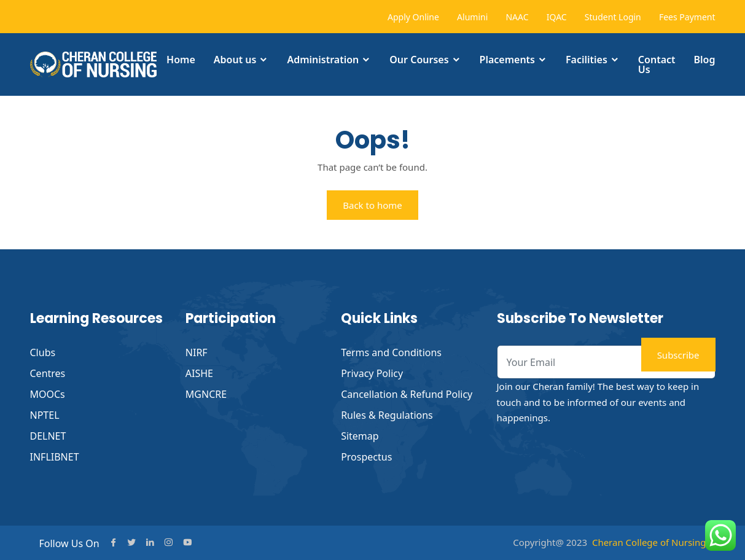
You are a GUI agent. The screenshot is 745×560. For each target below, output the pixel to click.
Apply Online (413, 17)
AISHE (199, 373)
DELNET (48, 436)
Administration (323, 60)
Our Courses (419, 60)
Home (181, 60)
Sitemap (360, 436)
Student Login (613, 17)
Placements (507, 60)
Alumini (472, 17)
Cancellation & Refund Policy (407, 394)
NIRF (197, 352)
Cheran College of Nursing (649, 542)
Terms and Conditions (391, 352)
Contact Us (657, 64)
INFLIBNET (55, 457)
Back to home (372, 205)
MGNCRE (206, 394)
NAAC (517, 17)
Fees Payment (687, 17)
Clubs (43, 352)
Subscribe (678, 355)
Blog (705, 60)
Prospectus (366, 457)
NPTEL (45, 415)
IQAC (557, 17)
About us (235, 60)
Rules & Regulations (387, 415)
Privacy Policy (372, 373)
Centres (48, 373)
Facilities (587, 60)
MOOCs (48, 394)
